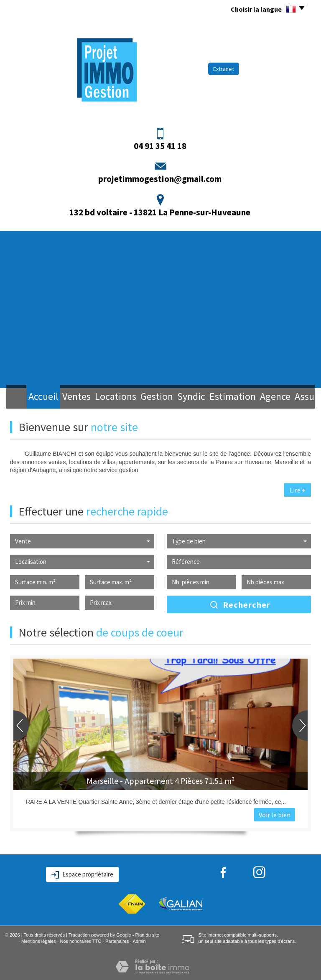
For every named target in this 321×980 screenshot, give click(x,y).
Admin (139, 941)
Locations (99, 398)
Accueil (29, 398)
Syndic (171, 398)
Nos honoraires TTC (80, 941)
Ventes (62, 398)
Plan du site (147, 935)
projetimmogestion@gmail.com (160, 179)
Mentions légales (39, 941)
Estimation (209, 398)
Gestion (138, 398)
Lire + (298, 490)
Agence (249, 398)
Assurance (288, 398)
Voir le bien (275, 815)
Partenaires (117, 941)
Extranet (224, 69)
